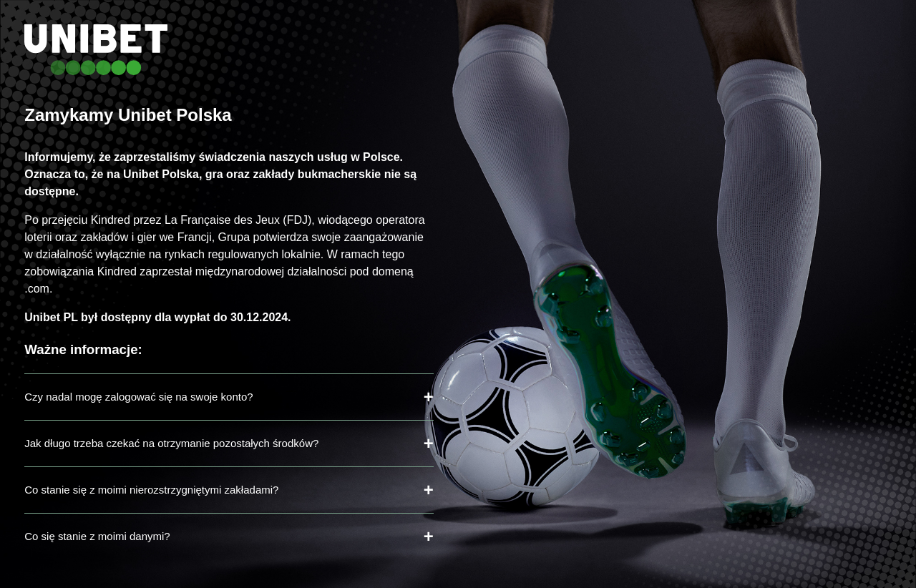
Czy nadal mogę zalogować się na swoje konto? (138, 397)
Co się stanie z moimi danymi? (97, 536)
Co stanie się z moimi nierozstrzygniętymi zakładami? (151, 490)
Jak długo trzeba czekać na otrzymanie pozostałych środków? (171, 443)
